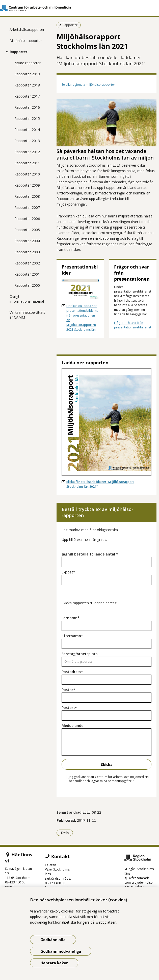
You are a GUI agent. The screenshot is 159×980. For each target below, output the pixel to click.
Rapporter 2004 (27, 241)
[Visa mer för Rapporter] (6, 52)
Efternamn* (72, 636)
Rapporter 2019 (27, 74)
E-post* (68, 572)
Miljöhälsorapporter (26, 41)
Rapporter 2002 (27, 263)
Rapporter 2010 (27, 174)
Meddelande (72, 726)
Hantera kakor (54, 963)
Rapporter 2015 (27, 118)
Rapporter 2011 (27, 163)
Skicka (107, 764)
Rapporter (18, 52)
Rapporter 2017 (27, 96)
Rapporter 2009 (27, 185)
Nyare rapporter (28, 63)
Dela (67, 833)
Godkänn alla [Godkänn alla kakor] (53, 940)
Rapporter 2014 (27, 130)
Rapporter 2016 (27, 107)
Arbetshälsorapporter (27, 29)
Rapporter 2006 (27, 219)
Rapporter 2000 (27, 285)
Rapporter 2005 (27, 230)
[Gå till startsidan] (79, 8)
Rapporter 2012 (27, 152)
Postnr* (68, 690)
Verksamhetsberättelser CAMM (27, 315)
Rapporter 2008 (27, 196)
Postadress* (72, 672)
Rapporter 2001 (27, 274)
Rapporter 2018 (27, 85)
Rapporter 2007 (27, 207)
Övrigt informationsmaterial (27, 299)
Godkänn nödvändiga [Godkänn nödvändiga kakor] (61, 951)
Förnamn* (71, 618)
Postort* (69, 708)
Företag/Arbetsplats (79, 654)
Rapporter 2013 (27, 141)
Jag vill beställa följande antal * (90, 554)
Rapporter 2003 (27, 252)
